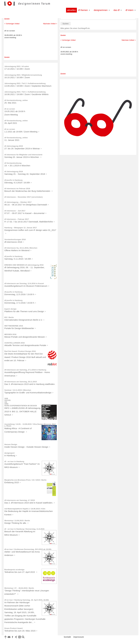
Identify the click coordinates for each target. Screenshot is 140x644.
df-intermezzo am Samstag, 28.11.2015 (21, 382)
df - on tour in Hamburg (14, 461)
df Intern (129, 10)
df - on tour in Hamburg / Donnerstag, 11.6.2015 (24, 529)
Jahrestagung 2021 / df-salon (17, 66)
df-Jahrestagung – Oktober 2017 (18, 202)
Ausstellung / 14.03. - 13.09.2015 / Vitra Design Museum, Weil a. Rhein (30, 425)
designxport (9, 453)
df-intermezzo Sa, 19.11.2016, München (21, 248)
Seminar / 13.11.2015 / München (18, 390)
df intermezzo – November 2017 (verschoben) (24, 197)
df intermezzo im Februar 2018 (17, 189)
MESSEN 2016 (10, 334)
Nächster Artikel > (50, 24)
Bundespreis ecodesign (14, 570)
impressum (79, 637)
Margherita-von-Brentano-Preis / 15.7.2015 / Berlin (25, 480)
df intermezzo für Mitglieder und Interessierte (23, 155)
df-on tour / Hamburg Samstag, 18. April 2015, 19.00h (27, 600)
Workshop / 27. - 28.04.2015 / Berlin (19, 588)
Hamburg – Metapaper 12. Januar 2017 (21, 228)
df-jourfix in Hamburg (13, 180)
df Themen (83, 10)
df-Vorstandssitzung (13, 163)
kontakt (67, 637)
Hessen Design (11, 444)
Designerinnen (101, 10)
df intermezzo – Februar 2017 (17, 219)
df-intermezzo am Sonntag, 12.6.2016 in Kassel (24, 283)
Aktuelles (71, 10)
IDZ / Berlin (9, 317)
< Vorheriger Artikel (12, 24)
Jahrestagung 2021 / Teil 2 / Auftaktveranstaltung (25, 83)
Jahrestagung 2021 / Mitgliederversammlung (23, 75)
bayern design (10, 309)
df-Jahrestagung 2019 (14, 146)
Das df (117, 10)
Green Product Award (13, 628)
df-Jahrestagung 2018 (14, 172)
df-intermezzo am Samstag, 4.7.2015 (20, 500)
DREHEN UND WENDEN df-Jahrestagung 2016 (24, 265)
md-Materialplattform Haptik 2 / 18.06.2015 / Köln (25, 509)
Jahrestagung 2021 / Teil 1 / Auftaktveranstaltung (25, 92)
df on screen (10, 109)
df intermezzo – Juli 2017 (15, 211)
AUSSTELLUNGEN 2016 (14, 343)
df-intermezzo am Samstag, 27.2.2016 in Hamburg (25, 370)
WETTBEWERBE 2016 (14, 326)
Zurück (7, 19)
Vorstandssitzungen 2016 (15, 239)
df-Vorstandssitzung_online (16, 100)
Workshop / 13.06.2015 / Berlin (17, 521)
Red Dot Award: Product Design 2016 (20, 351)
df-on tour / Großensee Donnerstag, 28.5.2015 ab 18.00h (28, 549)
